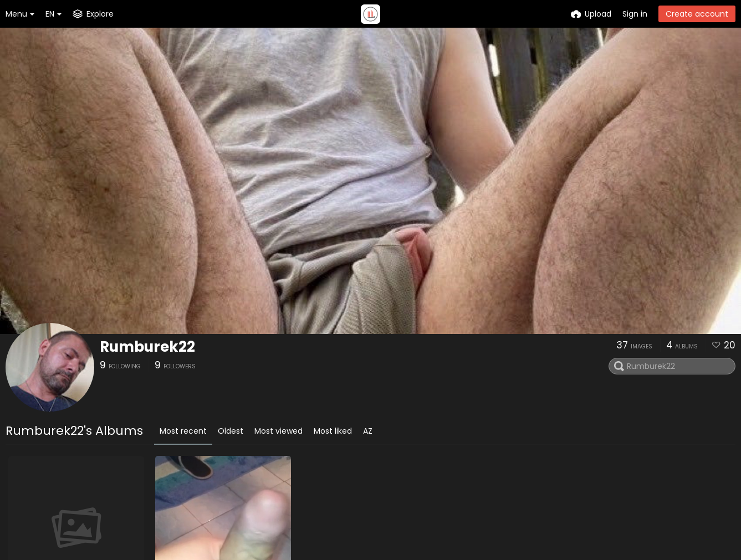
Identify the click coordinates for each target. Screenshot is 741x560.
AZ (368, 431)
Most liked (333, 431)
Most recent (183, 431)
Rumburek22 (147, 347)
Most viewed (278, 431)
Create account (697, 14)
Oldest (231, 431)
